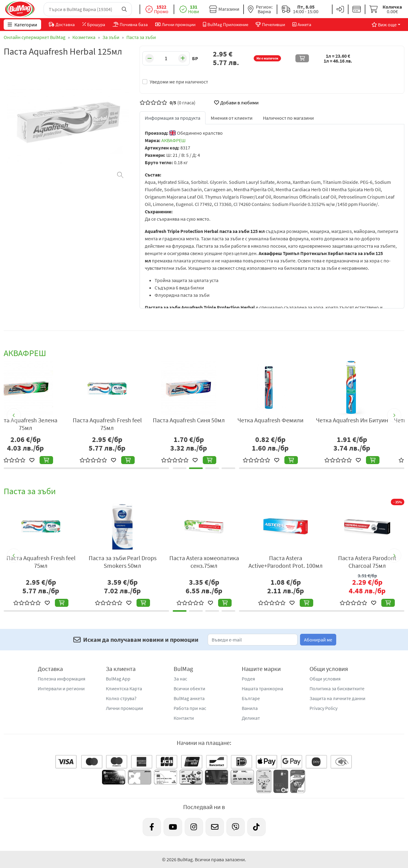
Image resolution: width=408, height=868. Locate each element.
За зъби (111, 37)
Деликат (251, 718)
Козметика (84, 37)
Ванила (250, 708)
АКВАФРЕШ (173, 140)
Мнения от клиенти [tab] (232, 118)
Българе (251, 698)
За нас (180, 679)
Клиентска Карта (124, 688)
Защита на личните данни (337, 698)
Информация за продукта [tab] (173, 118)
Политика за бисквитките (337, 688)
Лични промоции (124, 708)
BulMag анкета (189, 698)
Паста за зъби (141, 37)
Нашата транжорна (262, 688)
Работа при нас (190, 708)
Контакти (184, 718)
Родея (248, 679)
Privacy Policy (323, 708)
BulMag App (118, 679)
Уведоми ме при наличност (179, 82)
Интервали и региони (61, 688)
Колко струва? (121, 698)
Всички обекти (189, 688)
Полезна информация (62, 679)
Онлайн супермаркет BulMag (35, 37)
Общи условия (325, 679)
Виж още (384, 25)
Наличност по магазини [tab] (288, 118)
